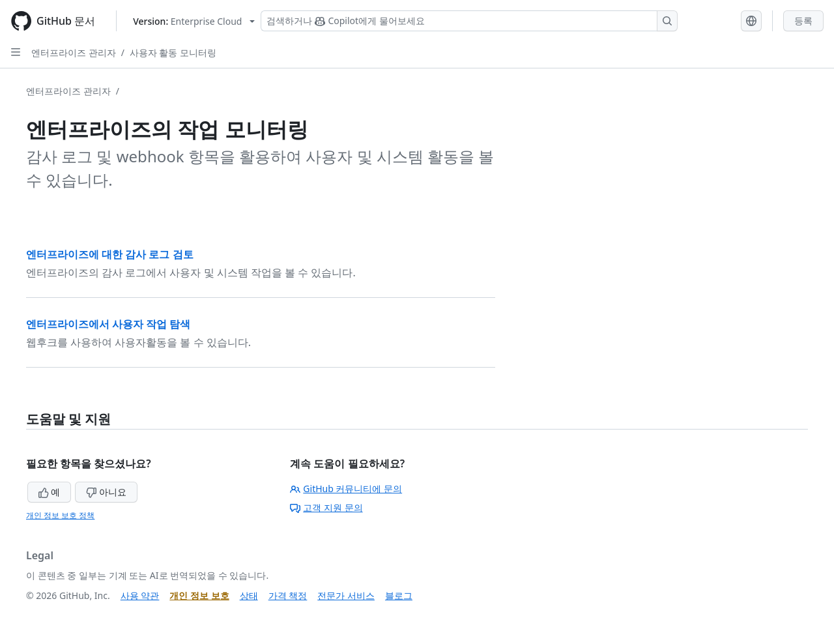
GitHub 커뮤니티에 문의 (346, 489)
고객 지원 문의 (326, 507)
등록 (803, 21)
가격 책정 (288, 595)
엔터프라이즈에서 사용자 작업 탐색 (108, 324)
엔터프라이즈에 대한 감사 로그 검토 (110, 254)
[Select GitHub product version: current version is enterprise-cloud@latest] (194, 21)
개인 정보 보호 (199, 595)
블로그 (399, 595)
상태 (249, 595)
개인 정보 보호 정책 (60, 515)
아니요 (106, 492)
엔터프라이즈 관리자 (74, 52)
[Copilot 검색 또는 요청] (469, 21)
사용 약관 (140, 595)
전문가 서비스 (346, 595)
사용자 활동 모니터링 (173, 52)
